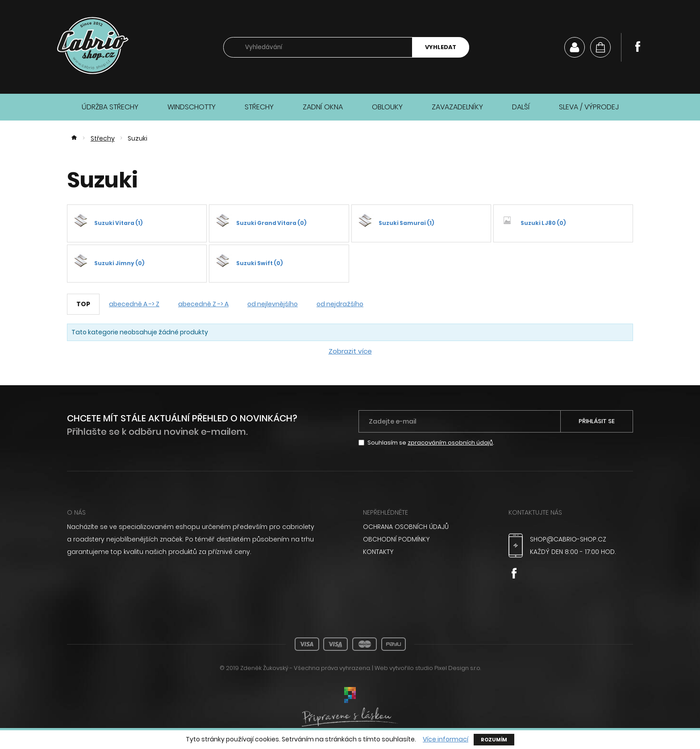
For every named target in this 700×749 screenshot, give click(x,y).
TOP (83, 304)
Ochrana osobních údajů (406, 527)
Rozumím (494, 740)
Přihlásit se (597, 421)
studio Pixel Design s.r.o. (448, 668)
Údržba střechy (110, 107)
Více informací (446, 739)
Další (521, 107)
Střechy (259, 107)
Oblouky (387, 107)
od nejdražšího (340, 304)
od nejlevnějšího (273, 304)
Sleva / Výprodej (589, 107)
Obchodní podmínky (396, 539)
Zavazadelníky (457, 107)
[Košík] (600, 47)
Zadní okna (323, 107)
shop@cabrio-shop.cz (568, 539)
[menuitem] (425, 527)
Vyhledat (441, 47)
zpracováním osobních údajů (450, 443)
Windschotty (192, 107)
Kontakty (378, 552)
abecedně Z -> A (203, 304)
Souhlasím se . (431, 443)
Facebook (637, 46)
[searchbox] (318, 48)
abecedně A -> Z (134, 304)
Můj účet (575, 47)
